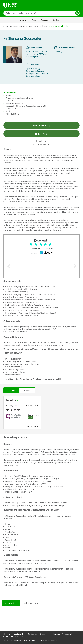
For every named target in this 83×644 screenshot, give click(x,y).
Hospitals (23, 20)
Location (10, 101)
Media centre (19, 634)
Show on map (32, 426)
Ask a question (12, 114)
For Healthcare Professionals (61, 634)
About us (7, 634)
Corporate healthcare (14, 636)
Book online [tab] (11, 603)
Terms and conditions (12, 640)
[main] (41, 327)
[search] (41, 13)
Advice (56, 20)
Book (8, 111)
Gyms (34, 20)
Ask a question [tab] (31, 603)
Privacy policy (30, 640)
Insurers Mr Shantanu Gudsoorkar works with (26, 106)
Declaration (11, 109)
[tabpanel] (41, 413)
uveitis (68, 158)
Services (45, 20)
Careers (43, 634)
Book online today (41, 125)
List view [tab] (11, 391)
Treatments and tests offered (19, 98)
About (8, 95)
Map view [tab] (27, 391)
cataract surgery (11, 158)
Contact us (32, 634)
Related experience (15, 103)
